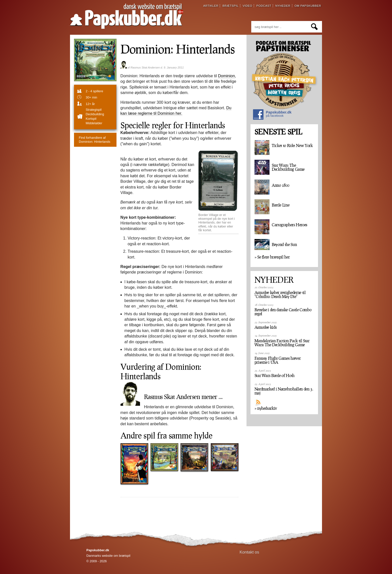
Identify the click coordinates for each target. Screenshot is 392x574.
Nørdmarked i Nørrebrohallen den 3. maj (284, 391)
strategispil (94, 110)
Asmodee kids (266, 327)
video (247, 6)
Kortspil (91, 119)
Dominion (226, 76)
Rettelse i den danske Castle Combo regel (283, 312)
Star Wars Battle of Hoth (274, 375)
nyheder (283, 6)
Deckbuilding (95, 114)
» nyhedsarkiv (266, 408)
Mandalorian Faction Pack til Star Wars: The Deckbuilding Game (282, 343)
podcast (264, 6)
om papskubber (308, 6)
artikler (211, 6)
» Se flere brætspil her (272, 257)
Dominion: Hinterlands (94, 139)
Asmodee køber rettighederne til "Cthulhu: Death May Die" (280, 294)
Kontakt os (249, 552)
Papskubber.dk (272, 115)
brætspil (230, 6)
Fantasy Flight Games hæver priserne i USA (278, 360)
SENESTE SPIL (278, 132)
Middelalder (94, 123)
